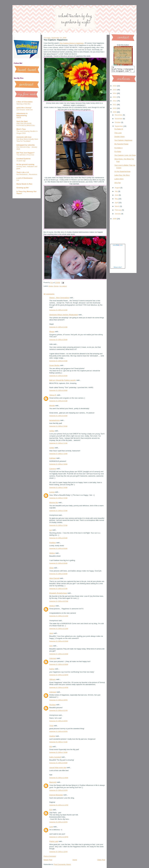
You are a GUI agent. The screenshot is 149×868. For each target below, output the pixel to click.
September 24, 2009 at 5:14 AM (58, 327)
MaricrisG (53, 782)
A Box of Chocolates (25, 102)
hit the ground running (25, 164)
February (118, 211)
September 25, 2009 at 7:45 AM (58, 752)
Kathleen (53, 458)
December (119, 116)
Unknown (53, 658)
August (118, 189)
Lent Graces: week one (25, 110)
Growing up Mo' (23, 188)
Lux (18, 180)
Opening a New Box (23, 104)
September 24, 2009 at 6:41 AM (58, 401)
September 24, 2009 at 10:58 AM (59, 664)
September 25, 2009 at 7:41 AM (58, 742)
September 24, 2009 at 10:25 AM (59, 641)
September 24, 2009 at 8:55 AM (58, 538)
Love (51, 827)
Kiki (51, 747)
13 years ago (21, 161)
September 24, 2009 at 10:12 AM (59, 616)
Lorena (52, 492)
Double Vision (119, 138)
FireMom (53, 543)
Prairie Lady (54, 841)
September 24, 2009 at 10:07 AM (59, 601)
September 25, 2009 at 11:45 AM (59, 778)
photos (51, 286)
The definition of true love (25, 155)
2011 (115, 106)
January (118, 215)
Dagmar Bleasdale (56, 795)
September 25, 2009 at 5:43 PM (58, 790)
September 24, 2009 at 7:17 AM (58, 443)
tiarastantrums (55, 420)
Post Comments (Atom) (62, 864)
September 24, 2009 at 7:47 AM (58, 498)
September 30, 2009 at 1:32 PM (58, 852)
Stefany (52, 553)
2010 (115, 109)
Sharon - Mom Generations (59, 298)
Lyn (51, 530)
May (117, 200)
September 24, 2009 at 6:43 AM (58, 416)
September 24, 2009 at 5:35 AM (58, 340)
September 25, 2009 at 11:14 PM (59, 805)
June (117, 196)
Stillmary (53, 679)
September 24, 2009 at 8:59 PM (58, 731)
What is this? (118, 268)
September (119, 127)
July (117, 192)
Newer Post (48, 860)
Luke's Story (119, 180)
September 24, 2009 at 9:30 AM (58, 563)
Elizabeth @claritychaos (58, 593)
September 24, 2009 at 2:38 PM (58, 700)
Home (75, 860)
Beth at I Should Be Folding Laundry (63, 380)
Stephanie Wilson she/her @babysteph (64, 315)
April (117, 204)
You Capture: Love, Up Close (125, 156)
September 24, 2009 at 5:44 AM (58, 361)
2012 (115, 102)
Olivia (51, 568)
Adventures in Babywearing (22, 114)
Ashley (52, 431)
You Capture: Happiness (123, 141)
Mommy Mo (54, 502)
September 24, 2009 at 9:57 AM (58, 589)
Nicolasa (53, 705)
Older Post (101, 860)
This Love (118, 134)
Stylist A (52, 606)
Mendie (52, 406)
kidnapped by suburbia (25, 145)
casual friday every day (58, 768)
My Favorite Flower (121, 145)
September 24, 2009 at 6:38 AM (58, 390)
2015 (115, 91)
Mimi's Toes (21, 129)
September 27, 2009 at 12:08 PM (59, 837)
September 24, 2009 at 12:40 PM (59, 688)
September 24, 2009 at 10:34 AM (59, 654)
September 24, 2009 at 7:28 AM (58, 464)
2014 (115, 94)
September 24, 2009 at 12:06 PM (59, 675)
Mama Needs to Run (24, 184)
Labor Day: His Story (122, 176)
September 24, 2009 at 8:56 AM (58, 548)
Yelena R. (53, 395)
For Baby (118, 153)
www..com (118, 246)
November (119, 120)
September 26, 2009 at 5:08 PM (58, 822)
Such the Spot (22, 121)
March (117, 207)
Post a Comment (50, 856)
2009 (115, 113)
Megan (52, 332)
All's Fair (117, 184)
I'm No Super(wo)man (122, 173)
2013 (115, 98)
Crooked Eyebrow (24, 159)
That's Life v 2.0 (23, 172)
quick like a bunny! (24, 108)
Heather (52, 736)
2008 (115, 220)
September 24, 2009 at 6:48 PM (58, 721)
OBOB (19, 118)
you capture (63, 286)
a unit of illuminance (24, 178)
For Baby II (118, 149)
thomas (56, 286)
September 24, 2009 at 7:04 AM (58, 426)
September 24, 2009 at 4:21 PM (58, 711)
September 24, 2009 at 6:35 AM (58, 376)
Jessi (51, 633)
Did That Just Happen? (25, 153)
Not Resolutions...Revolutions (27, 174)
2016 (115, 87)
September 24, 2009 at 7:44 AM (58, 488)
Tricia (51, 726)
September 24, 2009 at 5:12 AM (58, 310)
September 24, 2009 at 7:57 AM (58, 511)
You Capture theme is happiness (72, 43)
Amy (51, 646)
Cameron (53, 469)
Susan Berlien (54, 365)
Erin (51, 810)
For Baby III (119, 130)
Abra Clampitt (54, 578)
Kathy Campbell (55, 757)
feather (52, 669)
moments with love (24, 137)
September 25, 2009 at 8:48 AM (58, 763)
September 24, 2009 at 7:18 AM (58, 454)
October (118, 123)
